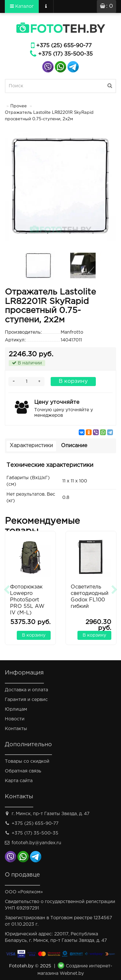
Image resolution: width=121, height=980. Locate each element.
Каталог (22, 6)
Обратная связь (23, 771)
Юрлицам (16, 709)
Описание (74, 446)
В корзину (73, 381)
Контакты (16, 729)
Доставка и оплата (26, 690)
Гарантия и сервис (26, 700)
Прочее (19, 106)
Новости (15, 719)
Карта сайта (19, 781)
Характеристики (31, 446)
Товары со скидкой (27, 761)
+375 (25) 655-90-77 (64, 46)
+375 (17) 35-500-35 (65, 54)
